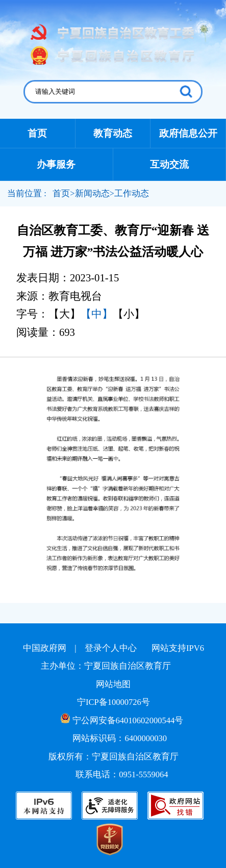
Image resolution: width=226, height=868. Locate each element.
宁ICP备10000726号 (114, 702)
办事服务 (56, 164)
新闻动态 (92, 193)
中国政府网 (45, 648)
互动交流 (169, 164)
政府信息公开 (188, 133)
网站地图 (113, 684)
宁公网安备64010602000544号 (122, 719)
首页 (37, 133)
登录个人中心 (111, 648)
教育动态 (113, 133)
